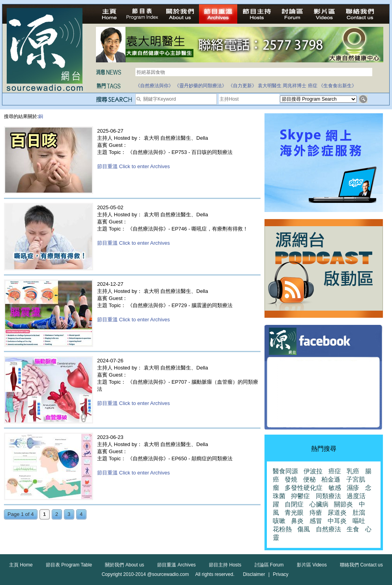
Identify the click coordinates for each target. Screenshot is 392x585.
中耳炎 (337, 521)
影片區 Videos (312, 565)
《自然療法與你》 (154, 86)
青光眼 (294, 513)
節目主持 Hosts (225, 565)
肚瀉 (359, 513)
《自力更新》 (242, 86)
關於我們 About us (125, 565)
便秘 (309, 479)
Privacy (280, 574)
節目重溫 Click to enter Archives (133, 166)
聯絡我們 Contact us (361, 565)
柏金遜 (331, 479)
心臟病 (319, 504)
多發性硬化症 (304, 488)
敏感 (335, 488)
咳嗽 (279, 521)
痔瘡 (316, 513)
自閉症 (294, 504)
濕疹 (353, 488)
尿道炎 (337, 513)
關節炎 (343, 504)
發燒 (291, 479)
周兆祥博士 (294, 86)
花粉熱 (282, 529)
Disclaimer (254, 574)
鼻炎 (297, 521)
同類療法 (328, 496)
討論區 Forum (269, 565)
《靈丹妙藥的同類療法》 (201, 86)
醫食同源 (285, 471)
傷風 (304, 529)
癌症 (313, 86)
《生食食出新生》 (338, 86)
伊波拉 (313, 471)
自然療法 (328, 529)
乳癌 (353, 471)
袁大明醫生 (270, 86)
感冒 (316, 521)
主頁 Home (21, 565)
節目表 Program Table (69, 565)
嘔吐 (359, 521)
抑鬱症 (300, 496)
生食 (353, 529)
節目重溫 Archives (176, 565)
